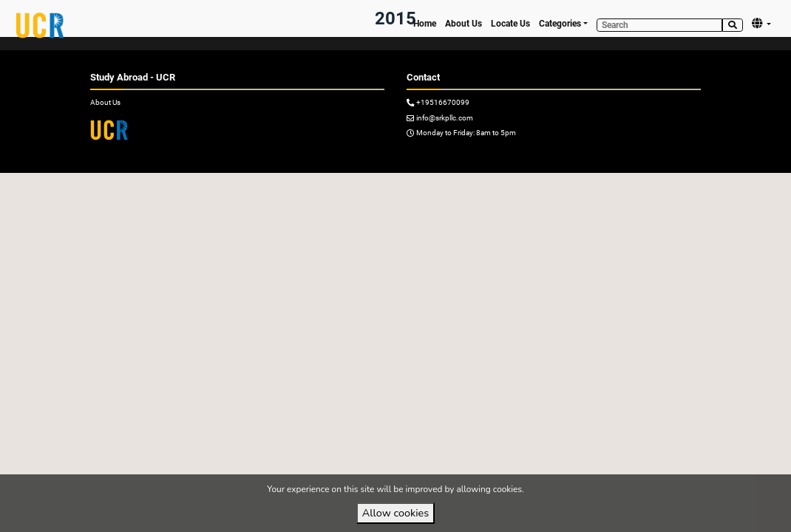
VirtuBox (422, 185)
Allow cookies (395, 513)
